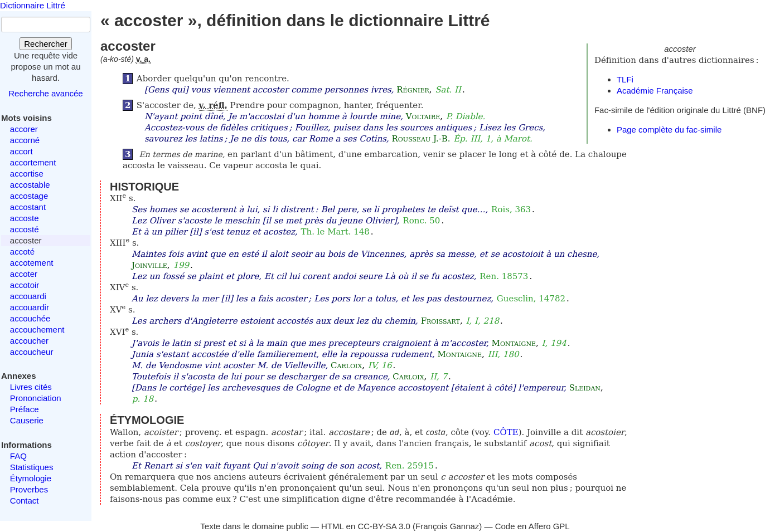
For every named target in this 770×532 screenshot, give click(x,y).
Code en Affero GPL (532, 526)
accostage (29, 196)
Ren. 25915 (410, 466)
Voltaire (423, 116)
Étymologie (31, 478)
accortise (27, 174)
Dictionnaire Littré (33, 5)
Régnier (413, 90)
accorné (25, 140)
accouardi (28, 296)
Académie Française (655, 91)
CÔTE (506, 432)
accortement (33, 162)
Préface (25, 409)
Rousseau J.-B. (421, 139)
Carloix (346, 365)
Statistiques (32, 467)
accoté (22, 252)
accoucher (29, 341)
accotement (32, 263)
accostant (28, 207)
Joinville (149, 265)
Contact (25, 501)
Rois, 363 (511, 209)
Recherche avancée (45, 93)
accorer (24, 129)
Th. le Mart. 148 (335, 232)
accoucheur (32, 352)
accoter (24, 274)
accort (21, 151)
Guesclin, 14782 (531, 299)
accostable (30, 185)
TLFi (625, 79)
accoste (25, 218)
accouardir (30, 307)
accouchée (30, 318)
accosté (25, 229)
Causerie (27, 420)
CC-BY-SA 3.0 (384, 526)
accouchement (37, 330)
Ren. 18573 (504, 276)
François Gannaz (447, 526)
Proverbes (29, 489)
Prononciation (36, 398)
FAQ (18, 456)
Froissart (440, 321)
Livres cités (31, 387)
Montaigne (514, 343)
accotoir (25, 285)
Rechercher (46, 44)
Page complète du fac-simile (669, 130)
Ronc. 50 (421, 221)
